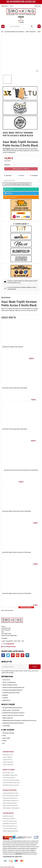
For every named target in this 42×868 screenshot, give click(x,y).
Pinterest (34, 176)
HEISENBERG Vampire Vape (10, 775)
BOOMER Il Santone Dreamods (11, 785)
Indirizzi (5, 741)
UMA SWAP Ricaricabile (9, 819)
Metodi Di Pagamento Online (10, 685)
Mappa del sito (6, 700)
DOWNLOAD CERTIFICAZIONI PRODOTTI (13, 723)
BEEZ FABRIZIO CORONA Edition (11, 808)
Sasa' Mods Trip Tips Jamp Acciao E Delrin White (15, 388)
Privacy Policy (4, 867)
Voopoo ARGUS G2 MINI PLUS (11, 801)
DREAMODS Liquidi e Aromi (10, 824)
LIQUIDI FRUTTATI (8, 760)
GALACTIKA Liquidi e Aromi (10, 821)
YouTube (13, 655)
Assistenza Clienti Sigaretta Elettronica (12, 690)
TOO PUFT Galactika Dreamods (11, 780)
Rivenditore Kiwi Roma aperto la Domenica (13, 713)
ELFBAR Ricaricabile (8, 816)
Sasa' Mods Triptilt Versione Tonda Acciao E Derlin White (17, 593)
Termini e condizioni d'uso (9, 682)
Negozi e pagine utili (8, 718)
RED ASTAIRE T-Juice (8, 773)
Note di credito (6, 738)
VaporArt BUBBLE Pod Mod (10, 803)
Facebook (3, 655)
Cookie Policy (11, 867)
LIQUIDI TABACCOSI (8, 762)
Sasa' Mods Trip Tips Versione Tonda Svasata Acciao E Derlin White (21, 470)
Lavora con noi (6, 680)
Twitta (21, 176)
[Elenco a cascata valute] (12, 6)
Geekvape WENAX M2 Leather (11, 793)
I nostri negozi (6, 726)
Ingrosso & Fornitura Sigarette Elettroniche (13, 687)
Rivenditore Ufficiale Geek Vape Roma (12, 708)
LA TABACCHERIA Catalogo (10, 828)
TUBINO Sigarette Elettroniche (10, 831)
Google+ (18, 655)
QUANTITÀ (7, 165)
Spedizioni (5, 695)
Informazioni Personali (8, 733)
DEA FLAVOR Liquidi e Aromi (10, 826)
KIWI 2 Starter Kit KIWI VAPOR (11, 796)
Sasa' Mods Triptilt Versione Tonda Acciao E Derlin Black (17, 552)
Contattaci (5, 698)
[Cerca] (21, 26)
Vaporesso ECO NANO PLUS (10, 798)
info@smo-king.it (11, 647)
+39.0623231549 (10, 644)
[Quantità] (23, 165)
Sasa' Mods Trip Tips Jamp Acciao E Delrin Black (15, 429)
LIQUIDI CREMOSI (7, 757)
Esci (4, 743)
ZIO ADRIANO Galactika (9, 778)
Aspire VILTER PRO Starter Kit (10, 806)
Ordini (4, 736)
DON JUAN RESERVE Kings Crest (11, 783)
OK (35, 667)
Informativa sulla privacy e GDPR (11, 693)
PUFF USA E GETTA (8, 755)
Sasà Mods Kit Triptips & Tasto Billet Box (13, 347)
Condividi (8, 176)
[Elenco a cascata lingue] (5, 6)
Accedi (38, 6)
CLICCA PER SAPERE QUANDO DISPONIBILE (17, 184)
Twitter (8, 655)
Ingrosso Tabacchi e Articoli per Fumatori (13, 715)
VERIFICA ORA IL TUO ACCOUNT (11, 710)
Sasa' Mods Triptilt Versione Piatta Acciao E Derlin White (17, 511)
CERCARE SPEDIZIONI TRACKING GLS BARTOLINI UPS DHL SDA (19, 721)
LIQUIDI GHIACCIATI (8, 765)
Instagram (27, 655)
